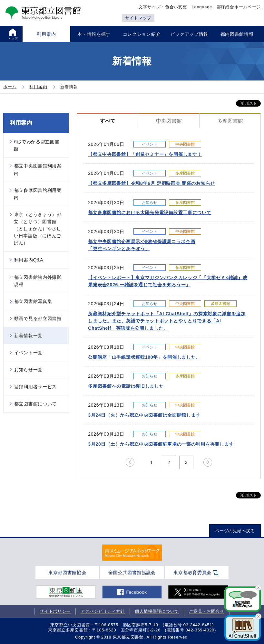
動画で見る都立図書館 (38, 318)
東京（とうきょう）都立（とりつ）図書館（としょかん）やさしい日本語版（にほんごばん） (38, 229)
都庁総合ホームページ (239, 7)
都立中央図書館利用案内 (38, 169)
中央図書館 (169, 121)
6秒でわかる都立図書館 (37, 145)
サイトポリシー (55, 611)
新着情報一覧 (28, 336)
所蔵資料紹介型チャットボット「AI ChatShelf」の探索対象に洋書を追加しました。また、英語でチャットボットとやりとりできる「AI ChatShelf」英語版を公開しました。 (167, 321)
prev (130, 463)
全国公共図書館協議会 (132, 573)
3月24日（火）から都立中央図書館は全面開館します (144, 415)
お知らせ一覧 (28, 370)
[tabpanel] (132, 552)
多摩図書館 (230, 121)
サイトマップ (138, 18)
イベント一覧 (28, 353)
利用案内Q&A (29, 260)
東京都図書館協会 (67, 573)
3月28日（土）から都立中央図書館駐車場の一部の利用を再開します (161, 444)
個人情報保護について (157, 611)
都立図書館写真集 (33, 301)
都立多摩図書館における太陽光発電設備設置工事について (150, 213)
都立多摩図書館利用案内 (38, 194)
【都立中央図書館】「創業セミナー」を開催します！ (145, 154)
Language (202, 7)
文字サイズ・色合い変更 (163, 7)
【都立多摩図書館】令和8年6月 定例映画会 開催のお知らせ (152, 183)
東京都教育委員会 (192, 573)
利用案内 (21, 123)
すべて (108, 121)
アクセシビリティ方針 (103, 611)
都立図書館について (35, 404)
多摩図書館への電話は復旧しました (126, 386)
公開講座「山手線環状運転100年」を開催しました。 (144, 357)
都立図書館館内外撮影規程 (38, 281)
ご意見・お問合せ (207, 611)
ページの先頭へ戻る (235, 531)
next (208, 463)
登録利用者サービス (35, 387)
